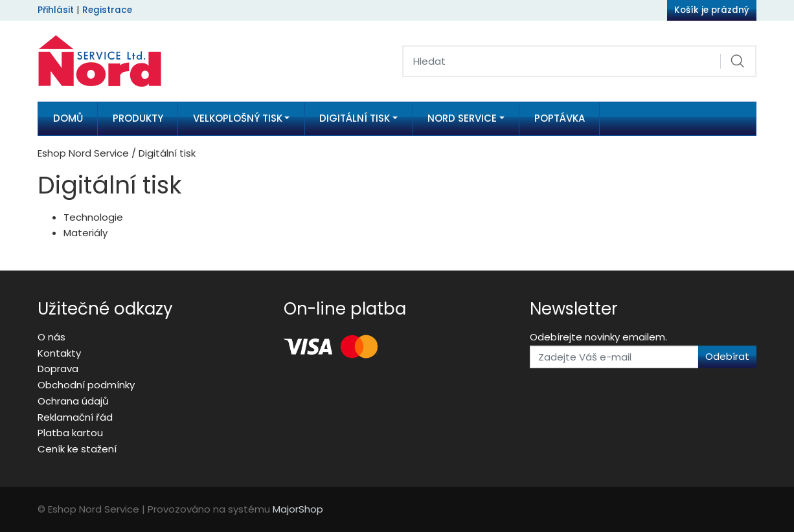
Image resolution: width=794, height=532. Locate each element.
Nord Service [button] (462, 118)
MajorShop (298, 509)
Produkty (138, 118)
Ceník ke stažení (77, 449)
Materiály (85, 233)
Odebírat (727, 356)
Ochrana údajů (73, 401)
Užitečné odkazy (105, 309)
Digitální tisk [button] (355, 118)
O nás (51, 337)
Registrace (107, 10)
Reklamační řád (75, 417)
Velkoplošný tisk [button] (238, 118)
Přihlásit (56, 10)
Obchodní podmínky (86, 385)
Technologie (93, 217)
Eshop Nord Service (83, 153)
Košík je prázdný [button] (712, 10)
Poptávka (560, 118)
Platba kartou (70, 433)
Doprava (58, 369)
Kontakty (59, 353)
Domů (68, 118)
